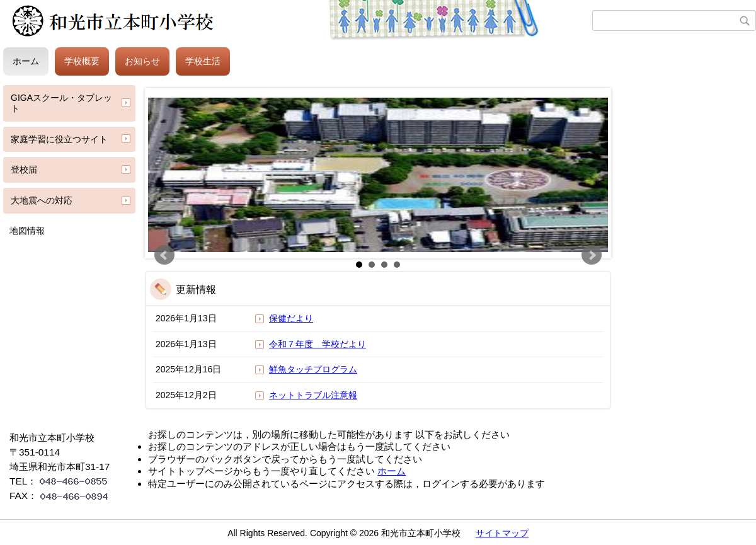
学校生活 (203, 61)
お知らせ (142, 61)
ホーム (26, 61)
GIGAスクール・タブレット (61, 103)
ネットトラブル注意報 (313, 395)
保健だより (291, 318)
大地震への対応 (42, 200)
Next (592, 255)
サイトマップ (502, 533)
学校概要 (82, 61)
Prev (164, 255)
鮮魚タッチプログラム (313, 369)
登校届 (24, 169)
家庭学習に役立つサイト (59, 139)
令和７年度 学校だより (318, 344)
